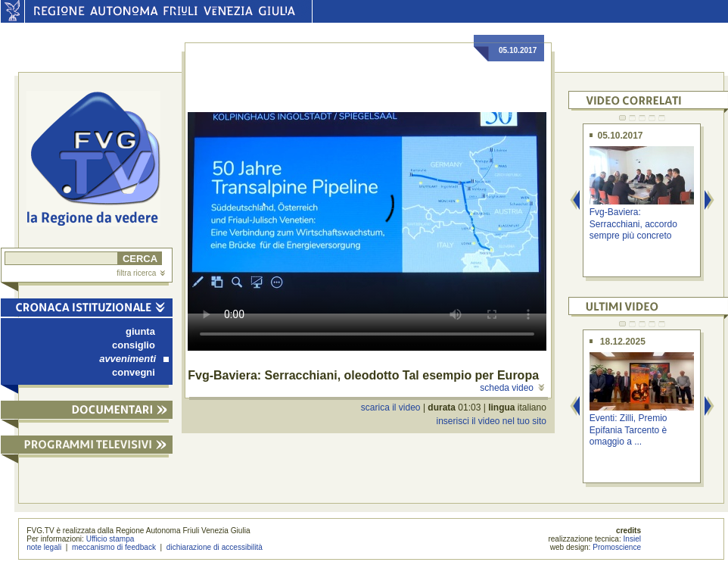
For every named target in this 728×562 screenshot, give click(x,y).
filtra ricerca (141, 273)
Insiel (633, 539)
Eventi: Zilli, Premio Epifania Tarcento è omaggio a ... (628, 430)
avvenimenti (134, 359)
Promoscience (617, 547)
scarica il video (391, 407)
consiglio (134, 345)
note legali (44, 547)
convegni (134, 372)
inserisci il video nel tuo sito (491, 421)
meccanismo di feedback (114, 547)
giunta (140, 331)
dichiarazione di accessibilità (215, 547)
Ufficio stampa (110, 539)
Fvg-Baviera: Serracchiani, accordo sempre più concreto (633, 224)
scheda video (512, 388)
